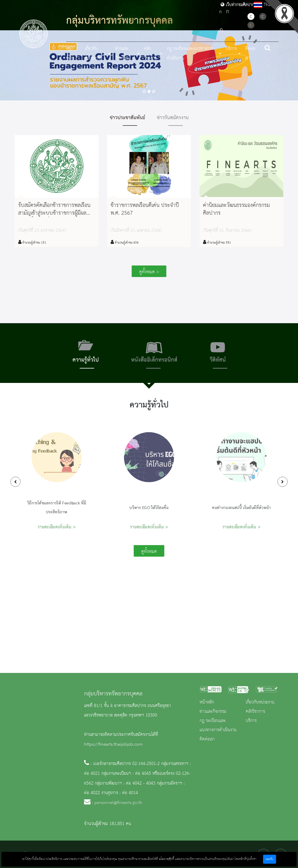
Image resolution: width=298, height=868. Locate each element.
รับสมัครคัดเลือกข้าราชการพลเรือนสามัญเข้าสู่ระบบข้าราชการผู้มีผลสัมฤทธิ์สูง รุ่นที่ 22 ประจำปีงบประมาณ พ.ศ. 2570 (54, 217)
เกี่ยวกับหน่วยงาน (260, 702)
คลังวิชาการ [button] (150, 54)
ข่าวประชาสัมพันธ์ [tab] (127, 118)
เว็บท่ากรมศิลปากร (239, 5)
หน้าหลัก (70, 54)
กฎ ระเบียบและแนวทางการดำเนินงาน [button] (190, 54)
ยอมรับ (270, 859)
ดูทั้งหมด (149, 552)
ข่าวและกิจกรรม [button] (122, 54)
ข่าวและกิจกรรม (213, 712)
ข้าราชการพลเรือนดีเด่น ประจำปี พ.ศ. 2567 (145, 209)
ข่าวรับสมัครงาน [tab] (173, 118)
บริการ (251, 721)
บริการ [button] (231, 49)
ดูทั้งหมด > (149, 272)
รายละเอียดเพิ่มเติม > (57, 527)
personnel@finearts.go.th (118, 803)
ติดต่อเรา (250, 54)
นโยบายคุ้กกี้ (166, 859)
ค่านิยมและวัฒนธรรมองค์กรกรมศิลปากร (236, 209)
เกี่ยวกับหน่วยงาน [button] (93, 54)
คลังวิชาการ (255, 712)
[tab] (86, 353)
